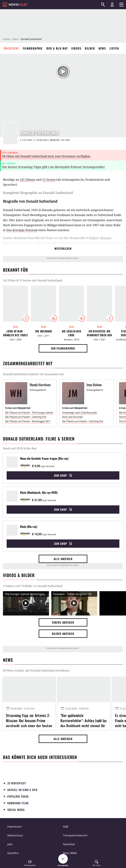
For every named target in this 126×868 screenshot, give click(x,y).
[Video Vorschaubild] (26, 603)
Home (6, 39)
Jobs (10, 844)
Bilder (90, 48)
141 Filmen (27, 180)
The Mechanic (44, 331)
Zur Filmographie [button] (63, 348)
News (102, 48)
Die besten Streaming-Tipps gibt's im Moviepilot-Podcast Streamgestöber (54, 167)
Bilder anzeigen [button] (63, 634)
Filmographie (33, 48)
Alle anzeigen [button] (63, 559)
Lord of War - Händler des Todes (15, 333)
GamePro (13, 853)
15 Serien (49, 180)
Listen (114, 48)
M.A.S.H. (27, 243)
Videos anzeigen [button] (63, 622)
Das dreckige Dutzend (22, 230)
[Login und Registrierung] (112, 5)
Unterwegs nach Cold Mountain (80, 413)
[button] (30, 864)
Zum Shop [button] (63, 475)
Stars (15, 39)
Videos (76, 48)
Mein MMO (70, 853)
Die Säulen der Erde (71, 333)
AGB (66, 826)
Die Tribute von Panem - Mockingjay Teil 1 (28, 421)
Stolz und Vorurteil (72, 417)
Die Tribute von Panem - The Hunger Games (29, 413)
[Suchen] (103, 5)
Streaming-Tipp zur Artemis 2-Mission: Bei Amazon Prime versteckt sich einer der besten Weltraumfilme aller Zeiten (29, 720)
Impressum (14, 826)
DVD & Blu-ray (57, 48)
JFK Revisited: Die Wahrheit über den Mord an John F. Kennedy (99, 333)
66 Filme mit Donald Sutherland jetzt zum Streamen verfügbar (46, 156)
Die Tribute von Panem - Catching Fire (26, 417)
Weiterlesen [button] (63, 248)
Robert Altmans (100, 238)
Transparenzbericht (75, 835)
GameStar (69, 844)
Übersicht (11, 48)
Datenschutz (15, 835)
